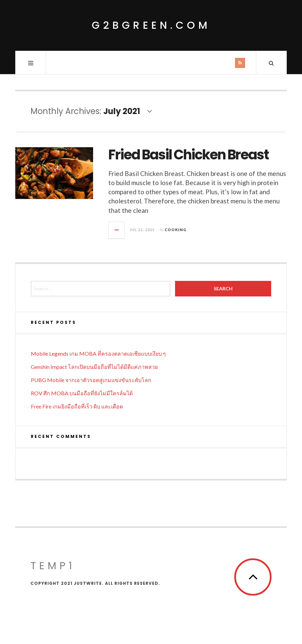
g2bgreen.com (151, 25)
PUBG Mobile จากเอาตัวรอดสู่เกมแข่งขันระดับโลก (91, 380)
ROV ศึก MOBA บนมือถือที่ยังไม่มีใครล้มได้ (82, 393)
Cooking (176, 230)
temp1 (53, 566)
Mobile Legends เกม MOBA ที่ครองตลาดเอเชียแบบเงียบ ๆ (98, 353)
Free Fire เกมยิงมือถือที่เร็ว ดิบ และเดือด (77, 406)
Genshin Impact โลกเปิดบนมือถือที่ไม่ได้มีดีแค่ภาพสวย (94, 367)
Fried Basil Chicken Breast (188, 155)
